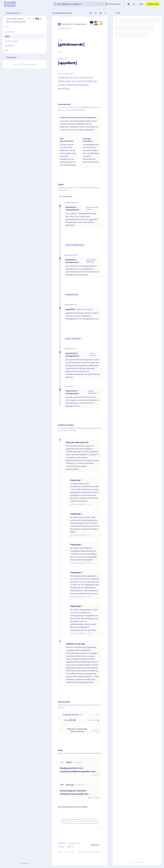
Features (61, 847)
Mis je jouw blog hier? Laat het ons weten (73, 807)
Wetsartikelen (10, 46)
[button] (4, 20)
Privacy (60, 852)
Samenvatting (10, 32)
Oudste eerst (66, 196)
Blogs (7, 50)
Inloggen (25, 863)
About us (70, 847)
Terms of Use (69, 852)
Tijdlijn (7, 36)
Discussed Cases (74, 843)
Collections (62, 843)
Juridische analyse (11, 41)
